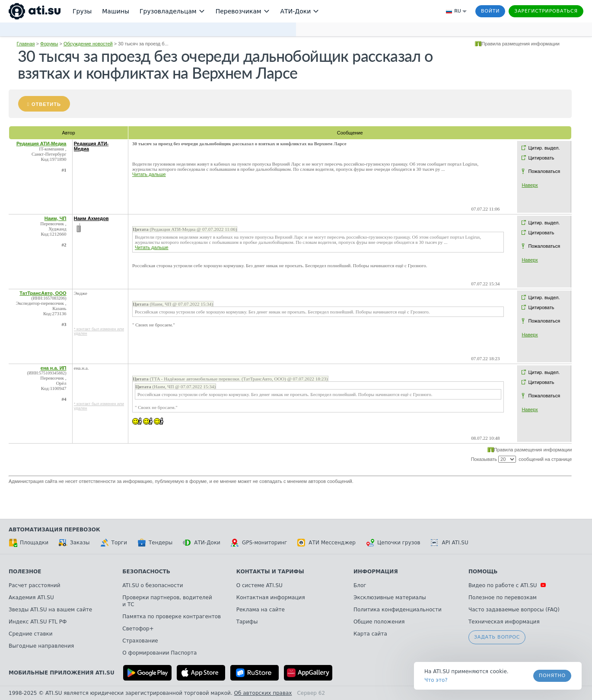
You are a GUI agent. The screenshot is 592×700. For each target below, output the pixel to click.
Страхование (140, 641)
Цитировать (541, 158)
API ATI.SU (450, 543)
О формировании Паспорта (159, 653)
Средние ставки (31, 634)
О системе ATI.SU (259, 585)
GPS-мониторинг (259, 543)
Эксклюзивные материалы (390, 598)
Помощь (483, 572)
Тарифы (247, 622)
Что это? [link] (436, 680)
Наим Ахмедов (91, 218)
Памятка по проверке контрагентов (172, 617)
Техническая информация (504, 622)
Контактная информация (271, 598)
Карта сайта (370, 634)
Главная (26, 44)
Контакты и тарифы (270, 572)
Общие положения (379, 622)
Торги (114, 543)
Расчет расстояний (35, 585)
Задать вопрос (497, 637)
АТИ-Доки (202, 543)
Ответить (46, 104)
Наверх (530, 185)
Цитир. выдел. (544, 148)
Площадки (29, 543)
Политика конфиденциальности (398, 610)
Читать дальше (149, 174)
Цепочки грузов (393, 543)
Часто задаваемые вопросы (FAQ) (514, 610)
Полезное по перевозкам (503, 598)
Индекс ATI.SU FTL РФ (38, 622)
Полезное (25, 572)
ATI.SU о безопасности (153, 585)
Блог (360, 585)
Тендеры (155, 543)
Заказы (74, 543)
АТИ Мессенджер (326, 543)
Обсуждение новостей (88, 44)
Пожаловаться (544, 171)
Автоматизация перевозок (54, 530)
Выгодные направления (41, 646)
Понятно (552, 676)
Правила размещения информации (520, 44)
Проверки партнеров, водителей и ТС (167, 601)
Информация (376, 572)
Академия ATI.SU (31, 598)
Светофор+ (138, 629)
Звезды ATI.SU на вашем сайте (50, 610)
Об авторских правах (263, 693)
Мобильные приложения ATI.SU (62, 673)
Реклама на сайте (261, 610)
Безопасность (146, 572)
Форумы (49, 44)
